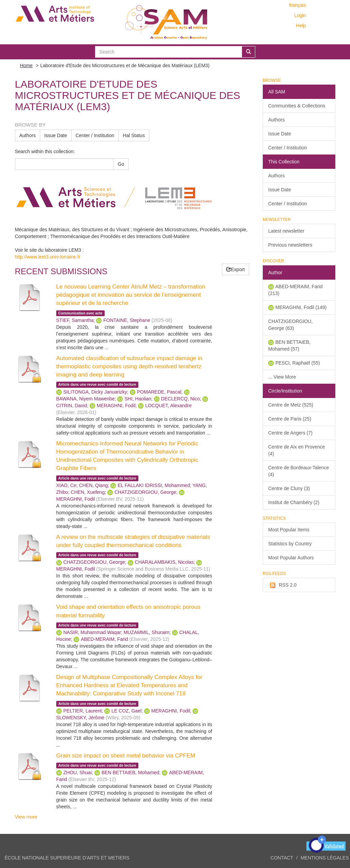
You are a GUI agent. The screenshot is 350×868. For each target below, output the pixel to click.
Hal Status (134, 135)
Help (301, 26)
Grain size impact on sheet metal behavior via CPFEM (126, 756)
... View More (282, 377)
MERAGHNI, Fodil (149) (301, 307)
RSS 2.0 (282, 585)
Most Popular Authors (291, 558)
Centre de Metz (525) (291, 405)
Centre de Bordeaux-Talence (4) (299, 471)
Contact (282, 858)
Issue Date (56, 135)
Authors (28, 135)
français (298, 5)
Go (121, 164)
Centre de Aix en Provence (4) (297, 450)
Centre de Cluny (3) (289, 488)
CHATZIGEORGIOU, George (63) (290, 325)
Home (26, 65)
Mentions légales (325, 858)
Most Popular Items (289, 530)
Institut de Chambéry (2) (294, 502)
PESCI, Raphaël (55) (298, 363)
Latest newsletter (286, 231)
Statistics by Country (290, 544)
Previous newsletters (290, 245)
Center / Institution (95, 135)
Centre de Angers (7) (290, 433)
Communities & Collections (297, 106)
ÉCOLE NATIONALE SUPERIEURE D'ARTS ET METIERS (67, 858)
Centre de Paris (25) (290, 419)
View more (26, 817)
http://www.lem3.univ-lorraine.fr (48, 257)
